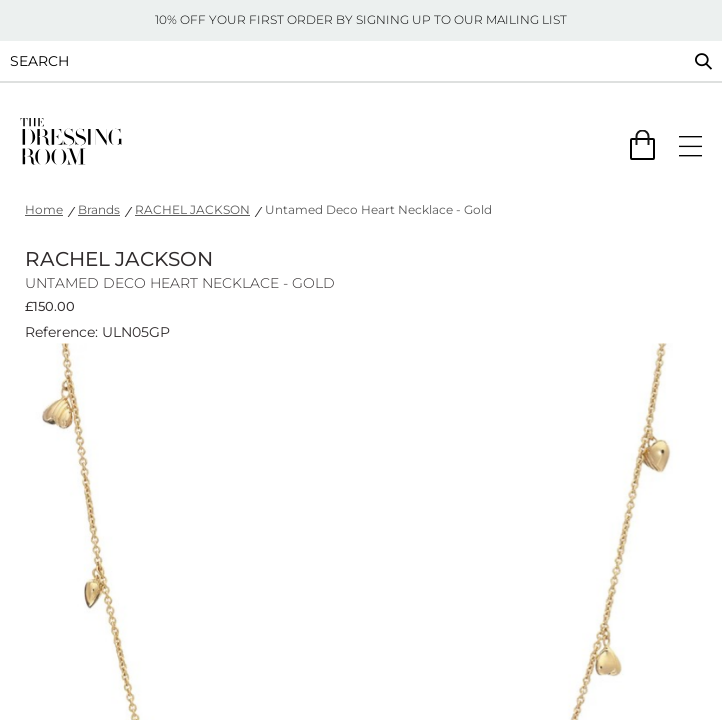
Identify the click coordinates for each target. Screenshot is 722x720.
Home (44, 209)
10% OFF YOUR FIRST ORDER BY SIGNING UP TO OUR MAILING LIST (361, 19)
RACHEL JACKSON (192, 209)
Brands (99, 209)
